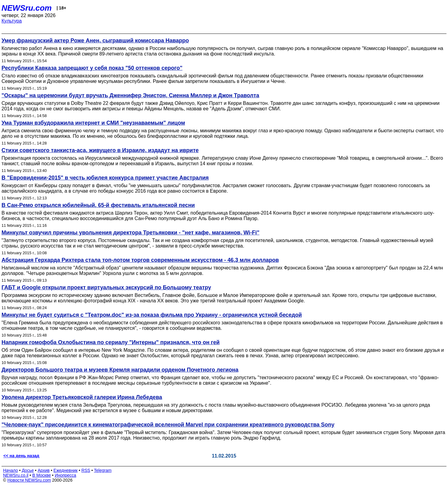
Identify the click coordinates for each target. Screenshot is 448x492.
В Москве (42, 475)
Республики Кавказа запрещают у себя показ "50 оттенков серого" (92, 68)
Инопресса (66, 475)
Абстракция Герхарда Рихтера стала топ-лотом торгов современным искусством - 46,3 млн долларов (140, 260)
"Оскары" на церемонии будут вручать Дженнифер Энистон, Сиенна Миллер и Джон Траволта (130, 95)
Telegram (103, 470)
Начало (11, 470)
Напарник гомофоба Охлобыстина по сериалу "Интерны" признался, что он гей (111, 342)
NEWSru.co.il (16, 475)
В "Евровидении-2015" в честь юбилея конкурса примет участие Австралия (105, 178)
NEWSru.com (27, 8)
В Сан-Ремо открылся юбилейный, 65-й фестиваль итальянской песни (98, 205)
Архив (44, 470)
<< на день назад (21, 456)
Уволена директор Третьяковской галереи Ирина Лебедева (82, 397)
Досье (28, 470)
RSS (86, 470)
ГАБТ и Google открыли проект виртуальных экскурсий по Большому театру (106, 287)
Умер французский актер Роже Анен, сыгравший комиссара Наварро (95, 41)
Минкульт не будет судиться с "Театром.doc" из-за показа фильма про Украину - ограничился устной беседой (152, 315)
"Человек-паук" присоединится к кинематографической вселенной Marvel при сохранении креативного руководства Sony (168, 425)
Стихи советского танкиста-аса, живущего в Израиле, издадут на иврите (100, 150)
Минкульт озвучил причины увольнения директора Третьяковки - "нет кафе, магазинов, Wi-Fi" (131, 233)
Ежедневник (66, 470)
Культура (12, 21)
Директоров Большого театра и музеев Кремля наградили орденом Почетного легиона (120, 370)
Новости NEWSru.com (29, 480)
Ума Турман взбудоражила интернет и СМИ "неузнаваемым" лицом (93, 123)
